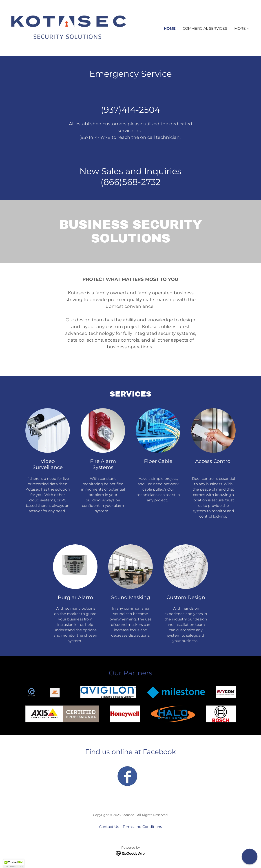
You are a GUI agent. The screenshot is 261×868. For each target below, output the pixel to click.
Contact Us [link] (109, 827)
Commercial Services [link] (205, 28)
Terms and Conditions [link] (142, 827)
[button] (242, 29)
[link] (69, 28)
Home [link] (170, 28)
